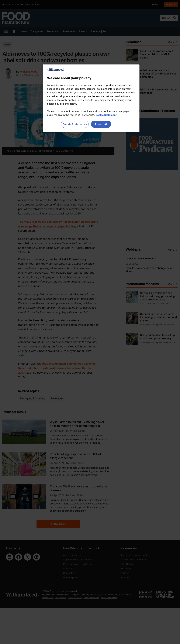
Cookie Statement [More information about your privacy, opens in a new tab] (106, 115)
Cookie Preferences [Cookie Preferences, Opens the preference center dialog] (75, 124)
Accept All (101, 124)
